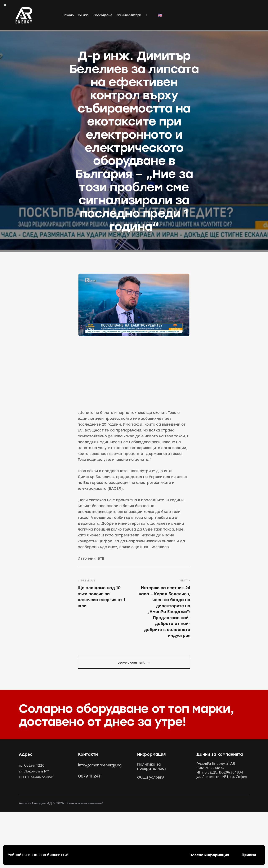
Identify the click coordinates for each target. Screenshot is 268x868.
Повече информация (209, 855)
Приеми (249, 855)
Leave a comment (132, 663)
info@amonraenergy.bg (100, 765)
